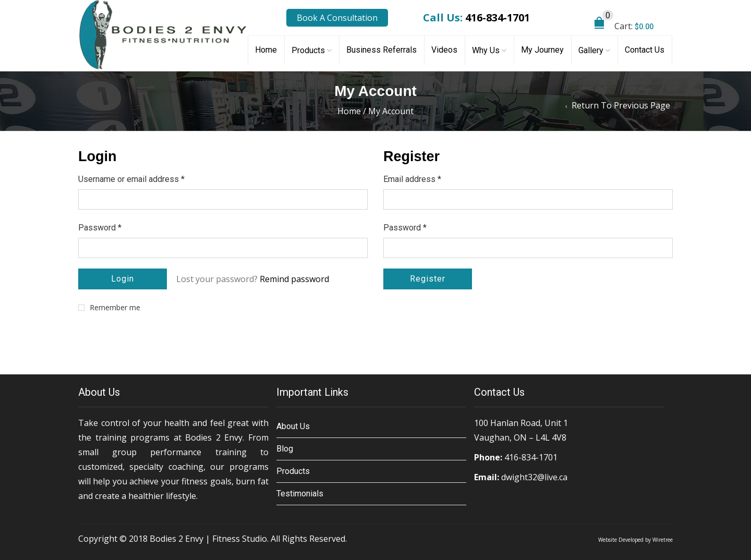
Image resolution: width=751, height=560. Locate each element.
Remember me (109, 308)
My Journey (542, 50)
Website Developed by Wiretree (635, 540)
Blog (285, 449)
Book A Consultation (337, 18)
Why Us (486, 50)
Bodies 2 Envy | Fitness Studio (208, 539)
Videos (444, 50)
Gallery (591, 50)
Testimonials (300, 494)
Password (100, 228)
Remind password (294, 279)
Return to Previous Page (621, 105)
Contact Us (645, 50)
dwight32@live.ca (534, 477)
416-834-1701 (498, 17)
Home (266, 50)
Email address (412, 179)
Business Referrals (381, 50)
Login (123, 279)
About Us (293, 426)
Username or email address (131, 179)
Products (308, 50)
